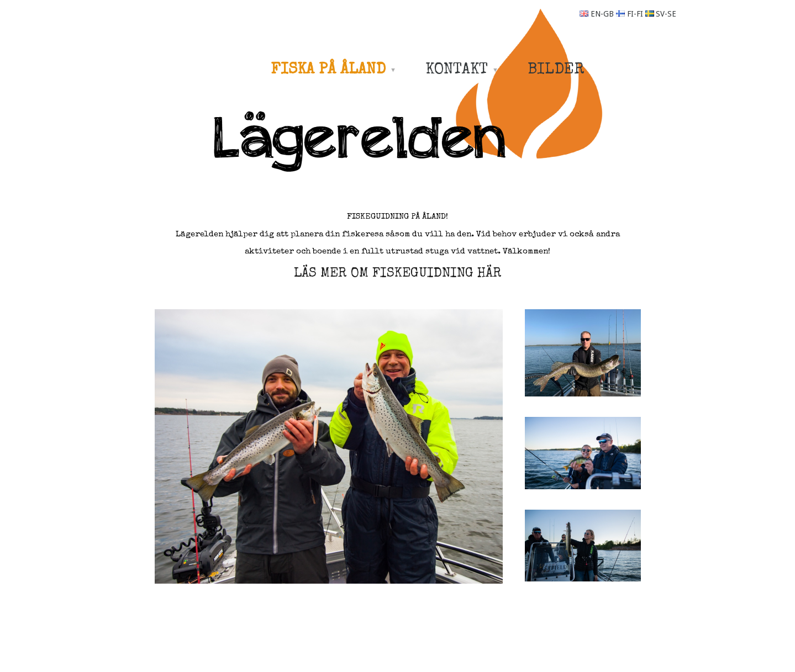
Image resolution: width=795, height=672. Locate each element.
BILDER (556, 70)
